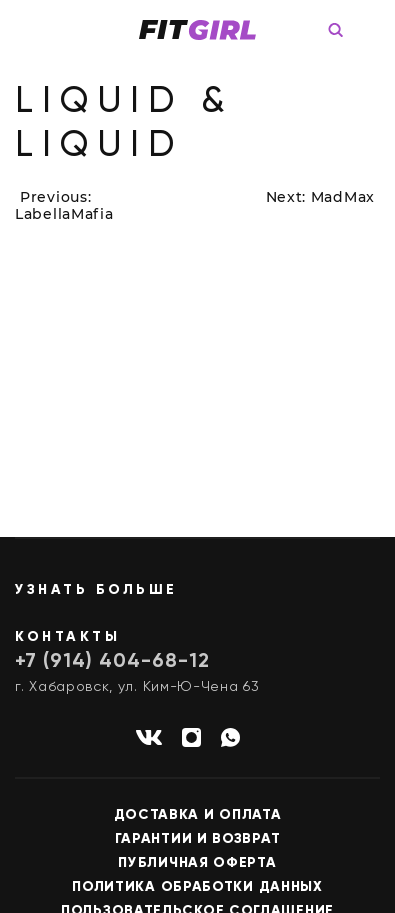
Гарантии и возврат (198, 839)
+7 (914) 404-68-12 (112, 662)
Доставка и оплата (198, 815)
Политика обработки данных (197, 887)
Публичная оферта (197, 863)
